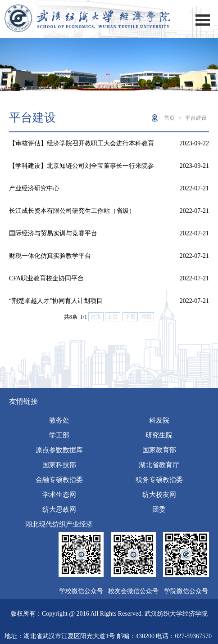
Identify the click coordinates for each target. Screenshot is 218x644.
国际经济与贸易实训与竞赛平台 (53, 233)
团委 (159, 509)
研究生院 (159, 435)
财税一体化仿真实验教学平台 (50, 256)
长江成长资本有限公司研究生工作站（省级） (72, 211)
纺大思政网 (59, 509)
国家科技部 (59, 465)
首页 (169, 118)
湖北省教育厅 (159, 465)
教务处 (59, 420)
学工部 (59, 435)
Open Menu (203, 20)
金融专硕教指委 (59, 480)
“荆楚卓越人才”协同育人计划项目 (56, 301)
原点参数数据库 (59, 450)
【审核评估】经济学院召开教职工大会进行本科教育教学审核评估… (82, 147)
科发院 (159, 420)
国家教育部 (159, 450)
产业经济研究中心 (34, 188)
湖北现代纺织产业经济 (59, 524)
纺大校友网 (159, 495)
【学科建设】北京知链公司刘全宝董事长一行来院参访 (82, 170)
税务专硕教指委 (159, 480)
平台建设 (196, 118)
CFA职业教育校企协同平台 (46, 278)
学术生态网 (59, 495)
